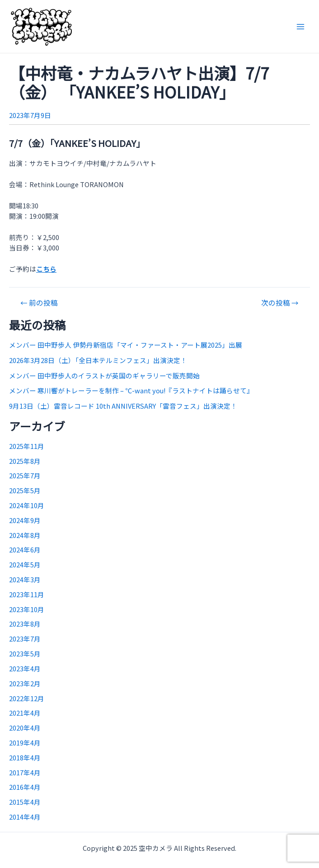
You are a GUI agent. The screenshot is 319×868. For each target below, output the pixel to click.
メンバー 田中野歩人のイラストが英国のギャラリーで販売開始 (104, 375)
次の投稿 (280, 303)
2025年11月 (27, 446)
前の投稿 (39, 303)
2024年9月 (25, 520)
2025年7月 (25, 475)
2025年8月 (25, 461)
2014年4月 (25, 817)
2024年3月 (25, 579)
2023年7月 (25, 639)
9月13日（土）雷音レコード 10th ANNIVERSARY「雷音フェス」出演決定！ (123, 406)
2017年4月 (25, 772)
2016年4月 (25, 787)
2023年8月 (25, 624)
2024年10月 (27, 505)
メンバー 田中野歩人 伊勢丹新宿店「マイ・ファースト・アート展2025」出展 (126, 345)
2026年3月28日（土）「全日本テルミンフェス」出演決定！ (98, 360)
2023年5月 (25, 653)
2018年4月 (25, 757)
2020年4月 (25, 728)
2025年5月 (25, 490)
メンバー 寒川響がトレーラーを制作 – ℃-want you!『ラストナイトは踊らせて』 (131, 390)
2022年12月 (27, 698)
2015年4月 (25, 802)
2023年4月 (25, 668)
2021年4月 (25, 713)
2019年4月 (25, 743)
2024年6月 (25, 550)
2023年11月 (27, 594)
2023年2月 (25, 683)
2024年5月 (25, 564)
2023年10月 (27, 609)
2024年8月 (25, 535)
